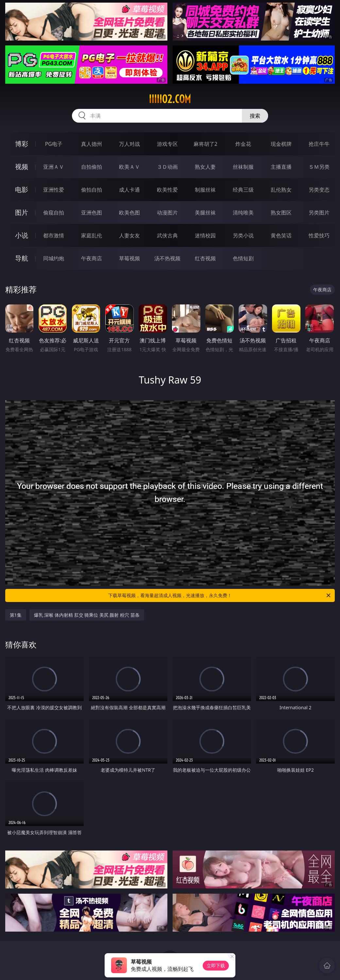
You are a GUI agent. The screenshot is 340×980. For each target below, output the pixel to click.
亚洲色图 (92, 213)
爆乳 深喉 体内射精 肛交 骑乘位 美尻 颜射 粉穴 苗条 (87, 615)
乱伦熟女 (281, 190)
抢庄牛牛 (319, 144)
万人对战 (129, 144)
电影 (22, 189)
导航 (22, 258)
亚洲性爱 (54, 190)
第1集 (16, 615)
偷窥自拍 (54, 213)
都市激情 (54, 235)
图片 (22, 212)
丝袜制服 (243, 167)
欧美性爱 (167, 190)
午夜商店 (92, 258)
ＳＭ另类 (319, 167)
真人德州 (92, 144)
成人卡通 (129, 190)
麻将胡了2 (205, 144)
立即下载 (216, 965)
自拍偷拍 (92, 167)
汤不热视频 (167, 258)
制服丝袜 (205, 190)
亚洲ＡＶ (54, 167)
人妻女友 (129, 235)
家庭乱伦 (92, 235)
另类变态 (319, 190)
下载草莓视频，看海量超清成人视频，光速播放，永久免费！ (220, 595)
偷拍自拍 (92, 190)
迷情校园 (205, 235)
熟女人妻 (205, 167)
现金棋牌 (281, 144)
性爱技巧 (319, 235)
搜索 (255, 116)
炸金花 (243, 144)
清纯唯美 (243, 213)
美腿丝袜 (205, 213)
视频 (22, 167)
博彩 (22, 144)
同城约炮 (54, 258)
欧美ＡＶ (129, 167)
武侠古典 (167, 235)
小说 (22, 235)
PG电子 (54, 144)
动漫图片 (167, 213)
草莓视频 (129, 258)
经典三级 (243, 190)
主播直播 (281, 167)
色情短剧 (243, 258)
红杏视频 (205, 258)
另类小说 (243, 235)
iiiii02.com (170, 99)
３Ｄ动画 (167, 167)
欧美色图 (129, 213)
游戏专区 (167, 144)
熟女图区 (281, 213)
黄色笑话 (281, 235)
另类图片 (319, 213)
